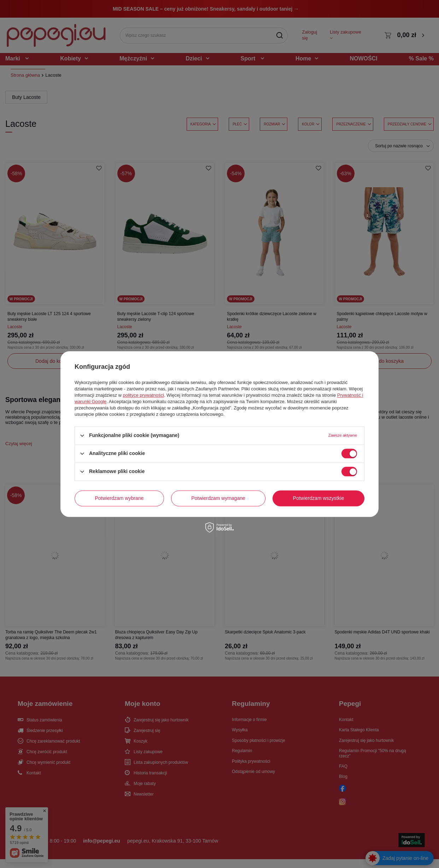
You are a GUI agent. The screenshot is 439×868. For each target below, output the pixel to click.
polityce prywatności (144, 395)
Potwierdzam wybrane (119, 498)
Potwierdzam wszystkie (319, 498)
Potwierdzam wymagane (218, 498)
